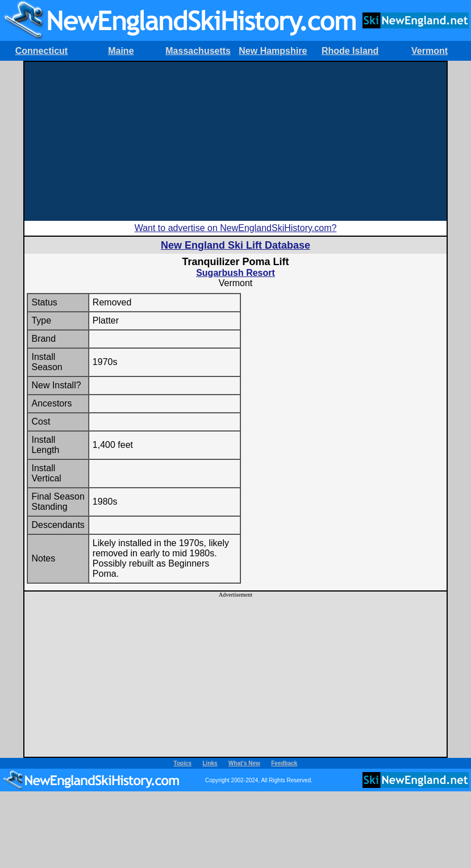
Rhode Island (350, 51)
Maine (121, 51)
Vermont (430, 51)
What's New (244, 763)
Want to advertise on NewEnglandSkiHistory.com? (236, 228)
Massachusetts (198, 51)
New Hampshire (273, 51)
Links (210, 763)
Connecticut (41, 51)
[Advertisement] (235, 141)
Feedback (284, 763)
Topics (183, 763)
